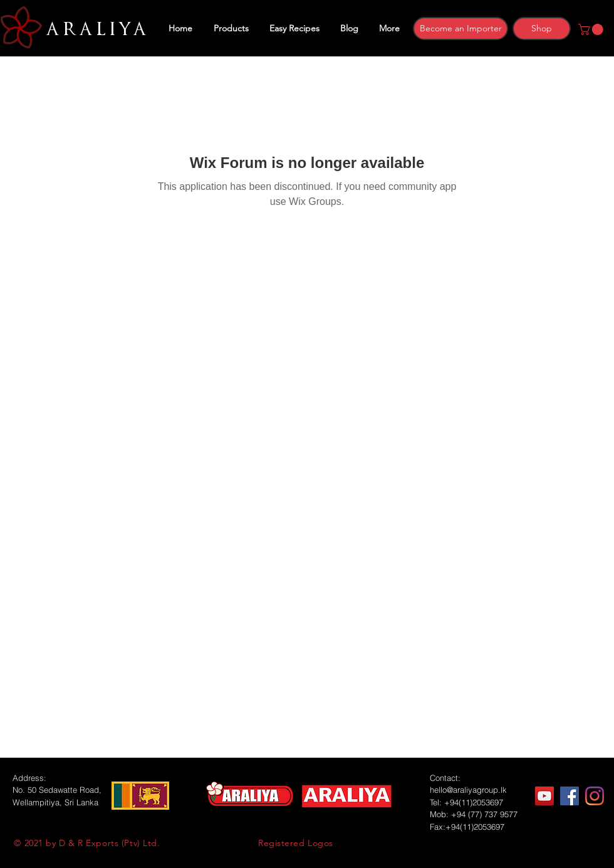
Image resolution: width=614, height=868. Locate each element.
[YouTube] (544, 796)
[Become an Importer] (460, 29)
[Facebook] (570, 796)
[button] (592, 29)
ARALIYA (94, 29)
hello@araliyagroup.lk (468, 790)
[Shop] (542, 29)
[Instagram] (595, 796)
